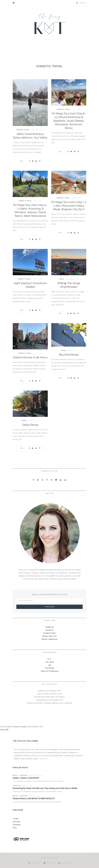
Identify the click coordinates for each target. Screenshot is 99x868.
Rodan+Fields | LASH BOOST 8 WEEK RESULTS (34, 799)
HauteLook (49, 627)
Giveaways (17, 825)
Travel (62, 279)
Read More (44, 759)
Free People (49, 668)
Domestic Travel (23, 130)
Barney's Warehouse (50, 639)
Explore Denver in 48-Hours (30, 357)
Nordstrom (50, 630)
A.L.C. (49, 659)
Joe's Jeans (50, 662)
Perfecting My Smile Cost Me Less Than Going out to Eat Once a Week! (45, 788)
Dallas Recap (30, 425)
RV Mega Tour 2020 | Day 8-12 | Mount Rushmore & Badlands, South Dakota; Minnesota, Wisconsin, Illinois (69, 121)
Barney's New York (50, 636)
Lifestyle (17, 786)
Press (15, 828)
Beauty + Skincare (20, 775)
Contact (16, 819)
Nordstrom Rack (49, 633)
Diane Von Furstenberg (50, 671)
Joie (50, 665)
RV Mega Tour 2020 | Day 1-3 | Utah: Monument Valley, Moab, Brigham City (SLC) (69, 206)
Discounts (16, 822)
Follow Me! (4, 730)
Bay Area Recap (69, 354)
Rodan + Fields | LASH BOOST (26, 778)
